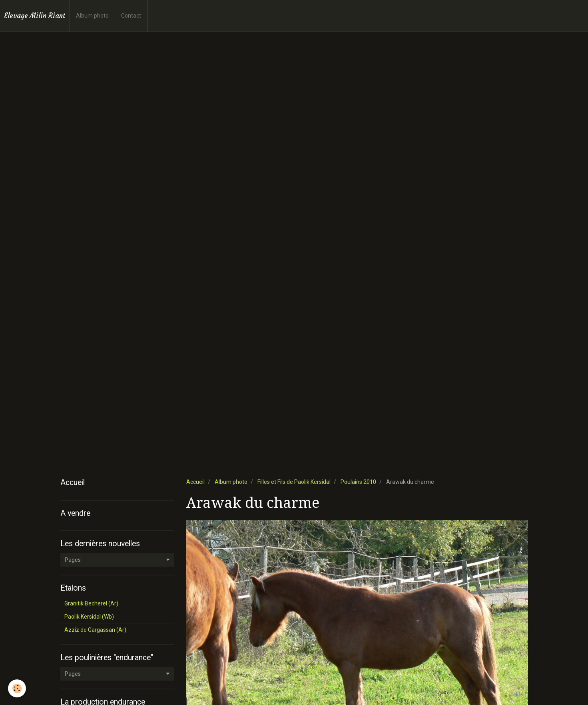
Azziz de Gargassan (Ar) (95, 630)
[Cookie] (17, 688)
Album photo (92, 16)
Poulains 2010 (358, 482)
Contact (131, 16)
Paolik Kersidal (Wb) (89, 617)
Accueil (195, 482)
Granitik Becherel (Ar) (91, 603)
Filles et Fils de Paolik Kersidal (294, 482)
